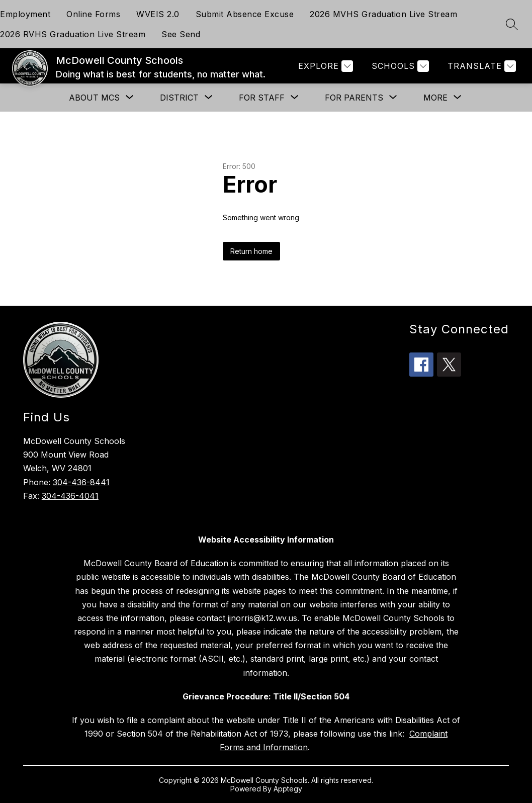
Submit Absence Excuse (245, 14)
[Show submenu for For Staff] (262, 98)
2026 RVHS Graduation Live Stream (73, 34)
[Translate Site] (480, 66)
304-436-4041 (70, 496)
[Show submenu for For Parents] (354, 98)
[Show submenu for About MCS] (94, 98)
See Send (181, 34)
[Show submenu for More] (435, 98)
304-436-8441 (81, 482)
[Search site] (512, 24)
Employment (25, 14)
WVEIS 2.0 (158, 14)
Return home (251, 251)
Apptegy (288, 789)
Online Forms (93, 14)
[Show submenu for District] (179, 98)
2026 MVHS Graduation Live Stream (383, 14)
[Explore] (324, 66)
